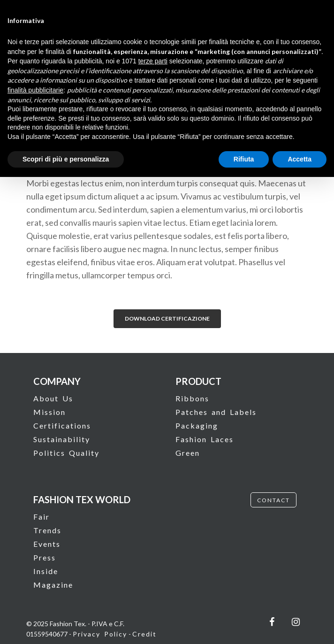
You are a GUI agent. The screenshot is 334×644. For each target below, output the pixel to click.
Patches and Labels (216, 412)
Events (47, 544)
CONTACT (273, 500)
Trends (47, 530)
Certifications (62, 425)
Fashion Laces (205, 439)
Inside (46, 571)
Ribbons (192, 398)
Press (45, 557)
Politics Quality (66, 453)
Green (188, 453)
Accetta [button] (300, 159)
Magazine (53, 585)
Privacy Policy (100, 634)
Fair (42, 517)
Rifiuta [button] (244, 159)
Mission (49, 412)
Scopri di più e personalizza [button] (66, 159)
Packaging (197, 425)
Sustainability (62, 439)
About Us (53, 398)
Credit (144, 634)
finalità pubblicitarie (35, 90)
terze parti (153, 61)
